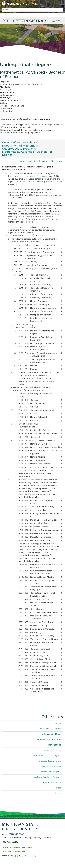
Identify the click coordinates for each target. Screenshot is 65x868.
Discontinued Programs (51, 772)
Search (58, 793)
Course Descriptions (52, 783)
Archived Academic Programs (48, 777)
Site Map (28, 838)
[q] (32, 10)
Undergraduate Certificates (48, 740)
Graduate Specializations (50, 761)
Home (58, 723)
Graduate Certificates (51, 766)
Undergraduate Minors (51, 734)
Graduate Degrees (52, 750)
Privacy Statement (43, 838)
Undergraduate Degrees (50, 729)
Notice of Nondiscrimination (13, 851)
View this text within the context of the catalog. (41, 161)
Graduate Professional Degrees (47, 756)
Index (59, 788)
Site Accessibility (10, 842)
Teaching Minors (54, 745)
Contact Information (11, 838)
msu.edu (29, 848)
